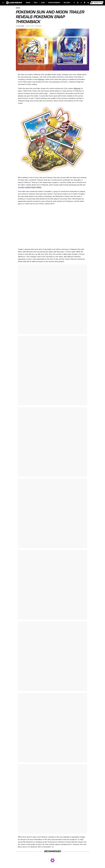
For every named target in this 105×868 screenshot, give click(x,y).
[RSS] (88, 3)
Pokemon (41, 79)
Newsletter (97, 3)
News (28, 3)
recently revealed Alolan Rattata (30, 187)
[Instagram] (78, 3)
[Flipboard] (85, 3)
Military (67, 3)
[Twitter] (81, 3)
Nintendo (77, 88)
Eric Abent (21, 26)
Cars (43, 3)
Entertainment (54, 3)
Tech (36, 3)
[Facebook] (74, 3)
